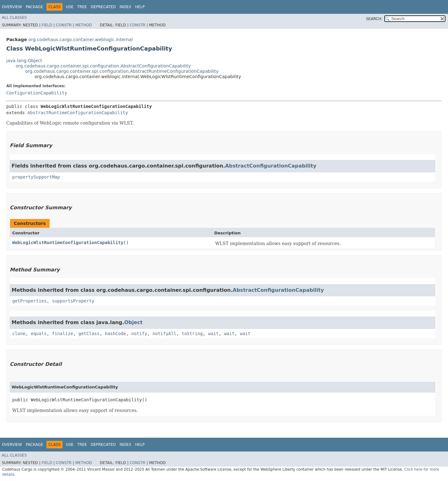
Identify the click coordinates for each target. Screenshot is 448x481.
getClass (89, 334)
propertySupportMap (36, 177)
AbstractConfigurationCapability (271, 166)
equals (39, 334)
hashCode (115, 334)
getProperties (30, 301)
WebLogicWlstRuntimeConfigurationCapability (68, 243)
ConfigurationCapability (37, 93)
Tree (82, 7)
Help (140, 7)
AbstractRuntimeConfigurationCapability (78, 113)
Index (126, 7)
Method (84, 25)
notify (139, 334)
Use (70, 7)
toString (192, 334)
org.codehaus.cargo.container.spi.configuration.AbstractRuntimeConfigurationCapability (122, 71)
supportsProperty (73, 301)
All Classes (14, 18)
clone (19, 334)
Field (47, 25)
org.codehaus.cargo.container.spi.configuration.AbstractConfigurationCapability (103, 66)
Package (34, 7)
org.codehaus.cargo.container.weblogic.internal (80, 40)
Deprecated (103, 7)
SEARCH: (374, 19)
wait (213, 334)
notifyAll (165, 334)
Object (134, 322)
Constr (64, 25)
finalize (62, 334)
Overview (12, 7)
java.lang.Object (24, 61)
